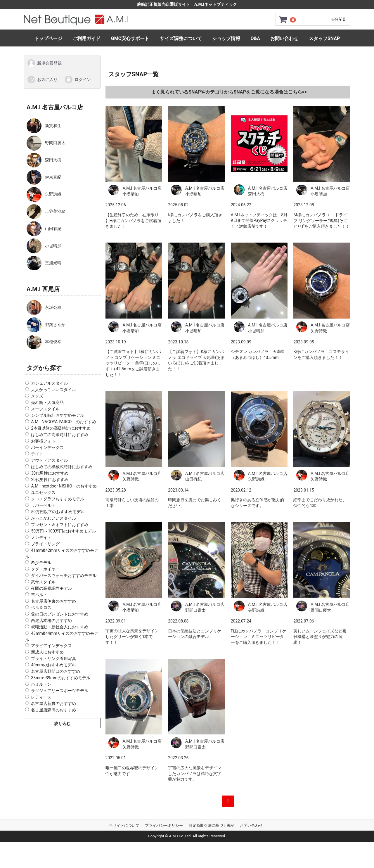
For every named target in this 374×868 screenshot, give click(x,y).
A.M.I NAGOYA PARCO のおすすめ (64, 422)
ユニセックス (43, 492)
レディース (41, 697)
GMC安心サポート (130, 38)
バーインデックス (47, 447)
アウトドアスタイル (49, 460)
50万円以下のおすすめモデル (58, 512)
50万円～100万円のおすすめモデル (63, 531)
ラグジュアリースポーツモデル (60, 690)
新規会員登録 (44, 63)
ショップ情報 (226, 38)
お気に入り (42, 79)
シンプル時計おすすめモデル (58, 415)
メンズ (37, 396)
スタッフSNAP (324, 38)
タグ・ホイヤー (45, 569)
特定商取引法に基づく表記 (212, 825)
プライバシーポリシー (164, 825)
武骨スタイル (43, 582)
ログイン (78, 79)
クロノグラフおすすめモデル (58, 499)
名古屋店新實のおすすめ (53, 703)
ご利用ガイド (86, 38)
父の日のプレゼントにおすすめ (60, 614)
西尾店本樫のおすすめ (51, 620)
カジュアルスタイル (49, 383)
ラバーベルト (43, 505)
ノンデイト (41, 537)
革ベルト (39, 595)
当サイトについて (124, 825)
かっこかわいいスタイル (53, 518)
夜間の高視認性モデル (51, 588)
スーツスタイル (45, 409)
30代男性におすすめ (50, 473)
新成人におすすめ (47, 652)
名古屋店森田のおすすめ (53, 710)
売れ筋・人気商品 (47, 402)
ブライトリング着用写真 (53, 658)
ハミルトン (41, 684)
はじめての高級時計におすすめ (60, 435)
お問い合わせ (284, 38)
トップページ (48, 38)
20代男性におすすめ (50, 480)
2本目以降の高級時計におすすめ (61, 428)
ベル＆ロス (41, 608)
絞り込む (62, 723)
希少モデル (41, 563)
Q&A (255, 38)
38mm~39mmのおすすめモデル (60, 677)
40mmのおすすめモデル (53, 665)
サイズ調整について (181, 38)
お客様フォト (43, 441)
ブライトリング (45, 544)
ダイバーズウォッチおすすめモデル (64, 575)
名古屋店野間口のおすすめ (56, 671)
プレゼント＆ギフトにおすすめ (60, 525)
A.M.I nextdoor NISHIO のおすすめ (64, 486)
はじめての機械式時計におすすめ (62, 467)
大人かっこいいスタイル (53, 390)
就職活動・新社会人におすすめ (60, 627)
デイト (37, 454)
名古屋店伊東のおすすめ (53, 601)
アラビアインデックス (51, 645)
